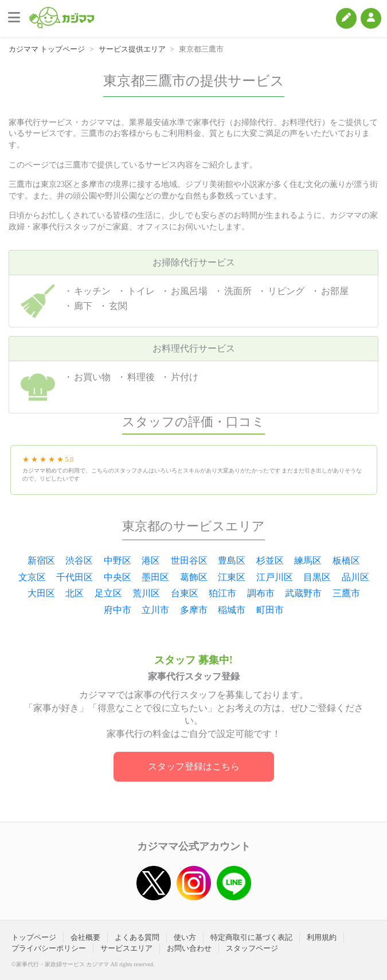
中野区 (118, 561)
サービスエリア (126, 948)
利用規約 (322, 937)
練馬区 (308, 561)
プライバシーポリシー (49, 948)
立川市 (155, 610)
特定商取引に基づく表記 (251, 937)
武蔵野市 (303, 593)
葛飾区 (194, 577)
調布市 (261, 593)
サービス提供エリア (132, 49)
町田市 (270, 610)
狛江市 (222, 593)
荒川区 (146, 593)
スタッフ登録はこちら (194, 766)
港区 (151, 561)
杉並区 (270, 561)
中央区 (118, 577)
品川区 (355, 577)
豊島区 (232, 561)
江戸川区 (275, 577)
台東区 (185, 593)
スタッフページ (252, 948)
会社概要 (85, 937)
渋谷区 (79, 561)
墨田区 (155, 577)
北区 (75, 593)
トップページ (34, 937)
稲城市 (232, 610)
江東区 (232, 577)
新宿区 (41, 561)
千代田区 (75, 577)
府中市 (118, 610)
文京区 (32, 577)
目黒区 (317, 577)
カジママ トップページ (47, 49)
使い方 (185, 937)
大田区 (41, 593)
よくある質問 (137, 937)
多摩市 (194, 610)
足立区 (108, 593)
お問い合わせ (189, 948)
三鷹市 (346, 593)
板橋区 (346, 561)
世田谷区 (189, 561)
